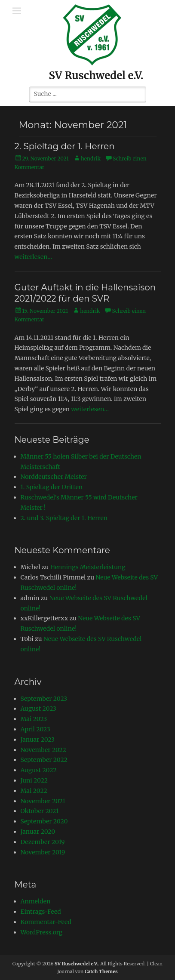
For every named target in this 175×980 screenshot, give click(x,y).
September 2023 (44, 699)
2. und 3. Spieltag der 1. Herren (64, 518)
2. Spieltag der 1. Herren (65, 146)
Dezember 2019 (43, 842)
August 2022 (39, 770)
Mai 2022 (34, 791)
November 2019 (43, 852)
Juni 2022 (34, 780)
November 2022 (43, 750)
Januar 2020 (38, 832)
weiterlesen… (34, 257)
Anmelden (36, 901)
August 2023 (39, 709)
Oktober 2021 (40, 811)
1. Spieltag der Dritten (52, 487)
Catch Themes (101, 971)
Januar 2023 (38, 740)
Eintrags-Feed (41, 912)
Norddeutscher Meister (54, 477)
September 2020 (44, 821)
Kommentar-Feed (46, 922)
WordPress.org (42, 932)
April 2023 (35, 729)
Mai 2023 (34, 719)
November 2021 (43, 801)
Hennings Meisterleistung (88, 567)
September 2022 (44, 760)
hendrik (91, 159)
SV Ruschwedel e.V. (96, 76)
